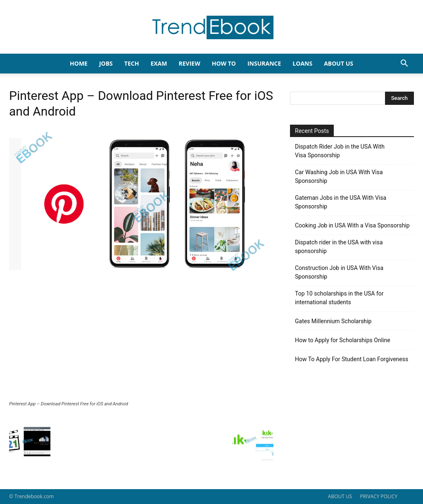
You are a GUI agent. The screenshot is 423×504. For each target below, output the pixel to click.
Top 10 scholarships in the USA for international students (339, 298)
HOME (79, 63)
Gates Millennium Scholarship (333, 321)
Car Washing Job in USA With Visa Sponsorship (339, 176)
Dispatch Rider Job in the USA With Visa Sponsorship (340, 151)
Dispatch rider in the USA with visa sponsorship (339, 247)
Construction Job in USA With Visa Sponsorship (339, 272)
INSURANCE (264, 63)
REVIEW (189, 63)
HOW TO (224, 63)
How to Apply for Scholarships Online (343, 340)
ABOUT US (340, 496)
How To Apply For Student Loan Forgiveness (352, 359)
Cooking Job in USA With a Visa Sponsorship (352, 225)
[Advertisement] (141, 339)
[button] (404, 64)
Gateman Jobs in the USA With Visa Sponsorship (341, 202)
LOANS (302, 63)
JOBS (106, 63)
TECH (132, 63)
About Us (339, 63)
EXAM (159, 63)
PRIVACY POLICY (379, 496)
